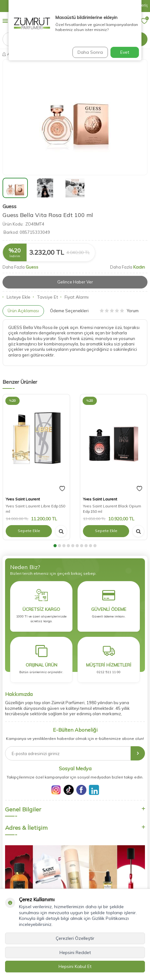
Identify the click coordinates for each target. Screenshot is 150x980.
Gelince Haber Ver (75, 282)
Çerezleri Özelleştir (75, 938)
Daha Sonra (90, 52)
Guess (9, 206)
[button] (55, 546)
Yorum (119, 311)
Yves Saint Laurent (23, 499)
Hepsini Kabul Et (75, 966)
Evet (125, 52)
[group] (75, 117)
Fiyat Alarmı (75, 297)
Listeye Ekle (16, 297)
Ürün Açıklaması (23, 311)
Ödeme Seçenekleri (69, 311)
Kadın (139, 267)
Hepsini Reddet (75, 952)
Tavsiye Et (45, 297)
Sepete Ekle (29, 531)
